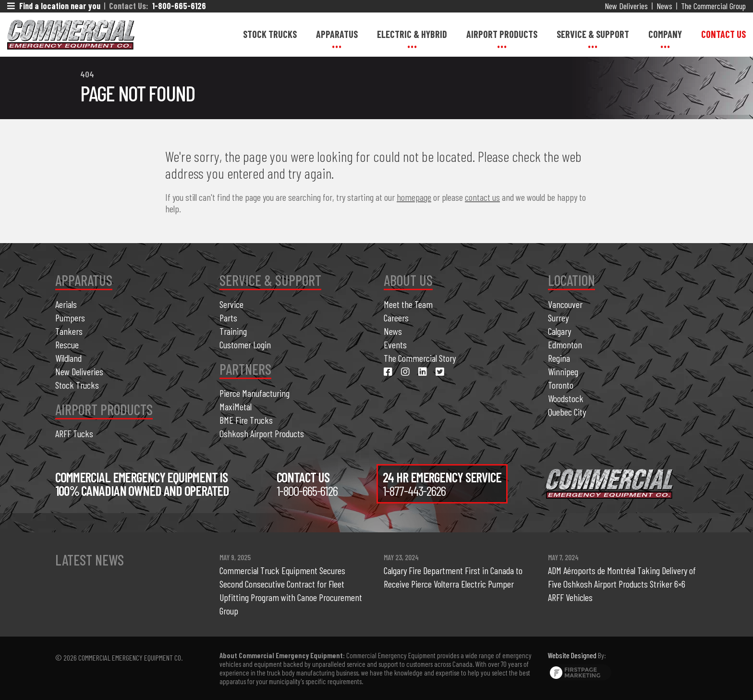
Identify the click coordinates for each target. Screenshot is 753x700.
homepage (414, 197)
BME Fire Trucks (246, 420)
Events (395, 344)
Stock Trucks (270, 34)
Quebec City (567, 412)
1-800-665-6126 (179, 6)
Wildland (68, 358)
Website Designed (572, 655)
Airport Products (502, 34)
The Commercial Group (713, 6)
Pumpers (70, 318)
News (664, 6)
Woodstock (566, 398)
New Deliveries (626, 6)
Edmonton (565, 344)
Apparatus (337, 34)
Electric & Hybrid (412, 34)
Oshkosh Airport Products (262, 433)
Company (665, 34)
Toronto (561, 385)
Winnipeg (563, 371)
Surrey (558, 318)
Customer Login (245, 344)
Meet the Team (408, 304)
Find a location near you (54, 6)
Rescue (67, 344)
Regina (559, 358)
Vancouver (565, 304)
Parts (228, 318)
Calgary (559, 331)
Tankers (69, 331)
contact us (482, 197)
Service (231, 304)
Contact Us (723, 34)
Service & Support (593, 34)
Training (233, 331)
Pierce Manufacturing (255, 393)
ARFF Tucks (74, 433)
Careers (396, 318)
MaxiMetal (236, 406)
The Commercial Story (420, 358)
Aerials (66, 304)
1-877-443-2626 (414, 491)
